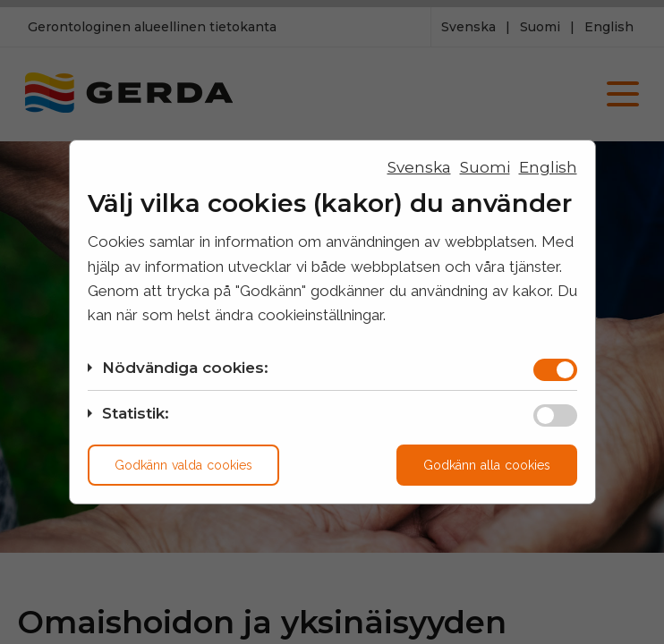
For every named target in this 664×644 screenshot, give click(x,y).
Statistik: (136, 413)
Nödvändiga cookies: (185, 368)
